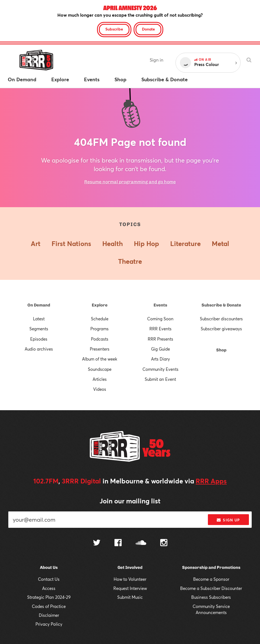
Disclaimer (49, 615)
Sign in (156, 60)
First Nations (71, 244)
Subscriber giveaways (221, 329)
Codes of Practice (49, 606)
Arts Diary (160, 359)
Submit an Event (160, 379)
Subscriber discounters (221, 319)
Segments (39, 329)
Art (36, 244)
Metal (221, 244)
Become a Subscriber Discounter (211, 588)
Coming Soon (160, 319)
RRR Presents (160, 339)
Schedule (100, 319)
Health (113, 244)
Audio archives (39, 349)
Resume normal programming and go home (130, 182)
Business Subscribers (211, 597)
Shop (221, 350)
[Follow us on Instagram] (164, 543)
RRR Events (160, 329)
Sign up (228, 520)
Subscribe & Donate (221, 305)
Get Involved (130, 567)
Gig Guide (160, 349)
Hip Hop (146, 244)
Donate (148, 29)
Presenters (100, 349)
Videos (100, 389)
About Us (49, 567)
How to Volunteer (130, 579)
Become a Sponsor (211, 579)
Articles (100, 379)
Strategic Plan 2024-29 (49, 597)
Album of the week (100, 359)
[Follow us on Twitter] (97, 543)
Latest (39, 319)
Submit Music (130, 597)
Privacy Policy (49, 624)
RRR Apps (211, 481)
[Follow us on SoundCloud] (141, 543)
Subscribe (114, 29)
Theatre (130, 261)
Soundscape (100, 369)
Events (160, 305)
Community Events (160, 369)
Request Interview (130, 588)
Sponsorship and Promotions (211, 567)
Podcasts (100, 339)
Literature (185, 244)
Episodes (39, 339)
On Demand (39, 305)
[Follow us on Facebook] (118, 543)
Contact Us (49, 579)
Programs (100, 329)
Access (49, 588)
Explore (100, 305)
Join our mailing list (130, 501)
